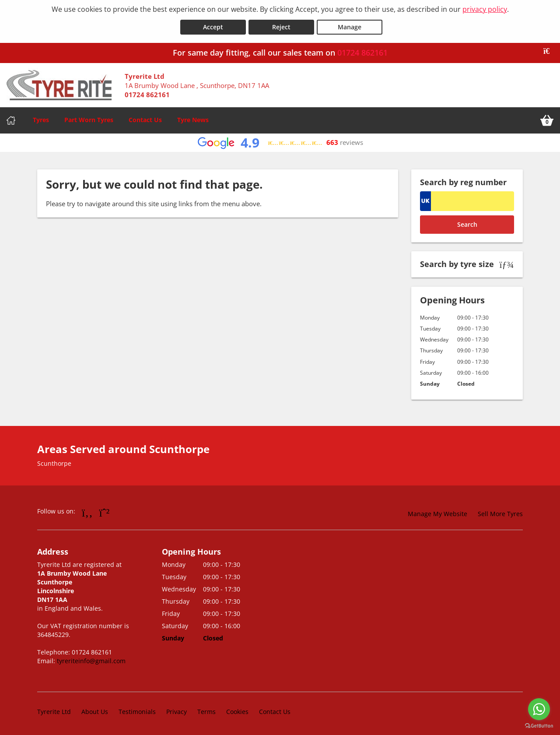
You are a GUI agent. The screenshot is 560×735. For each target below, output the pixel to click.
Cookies (237, 711)
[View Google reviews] (280, 142)
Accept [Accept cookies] (213, 26)
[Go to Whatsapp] (105, 511)
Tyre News (193, 118)
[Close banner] (549, 50)
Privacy (177, 711)
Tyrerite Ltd (54, 711)
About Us (95, 711)
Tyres (41, 118)
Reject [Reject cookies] (281, 26)
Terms (206, 711)
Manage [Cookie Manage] (350, 26)
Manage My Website (437, 513)
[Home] (11, 119)
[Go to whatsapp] (539, 709)
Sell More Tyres (500, 513)
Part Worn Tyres (89, 118)
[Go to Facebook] (87, 511)
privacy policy (485, 9)
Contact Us (145, 118)
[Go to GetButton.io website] (539, 726)
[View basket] (547, 119)
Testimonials (137, 711)
